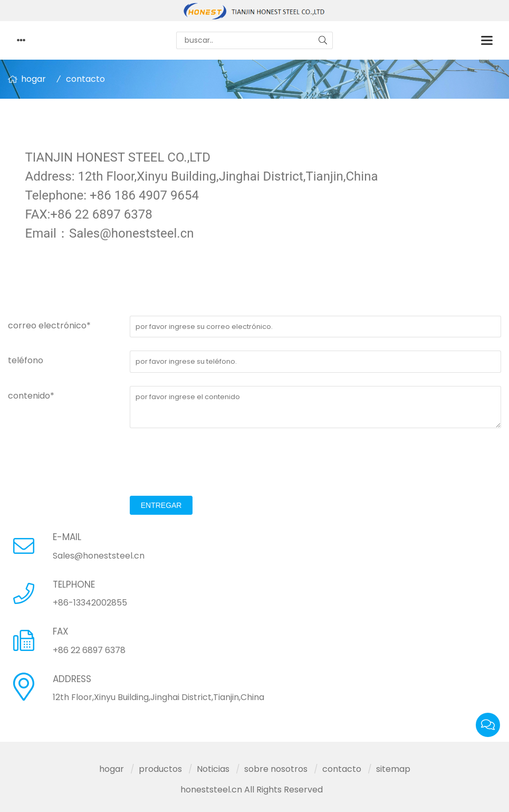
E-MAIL (67, 537)
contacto (85, 79)
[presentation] (210, 462)
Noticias (213, 769)
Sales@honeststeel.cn (99, 556)
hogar (33, 79)
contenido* (31, 396)
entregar (161, 505)
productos (160, 769)
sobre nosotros (276, 769)
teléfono (26, 360)
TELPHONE (74, 584)
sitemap (393, 769)
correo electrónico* (49, 325)
